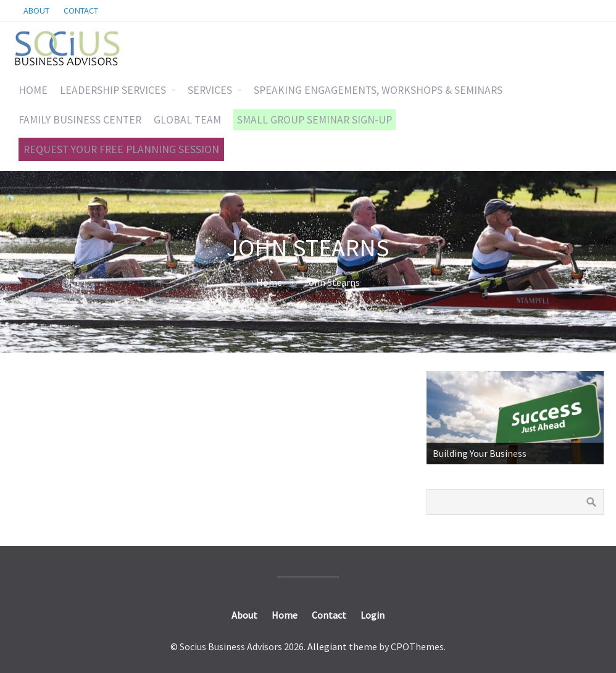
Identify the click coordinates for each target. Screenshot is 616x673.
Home (269, 282)
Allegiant (327, 646)
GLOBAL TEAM (187, 120)
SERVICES (210, 90)
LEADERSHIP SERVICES (113, 90)
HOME (33, 90)
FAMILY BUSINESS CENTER (80, 120)
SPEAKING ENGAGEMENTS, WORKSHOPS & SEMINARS (378, 90)
